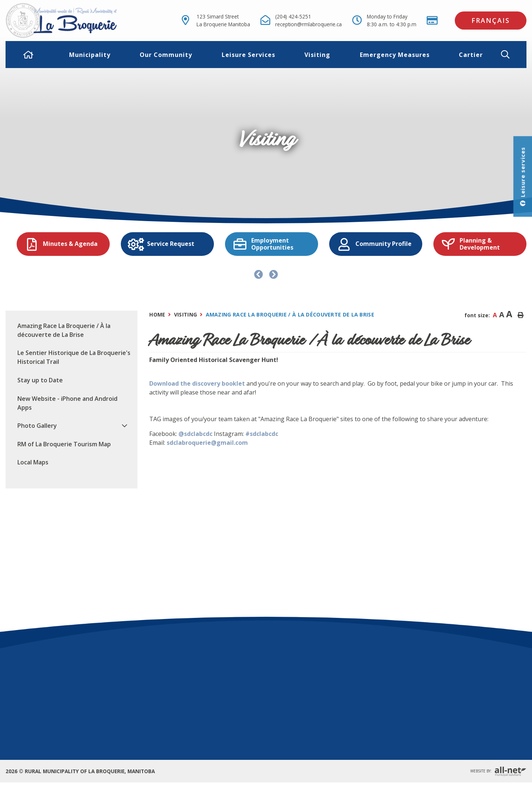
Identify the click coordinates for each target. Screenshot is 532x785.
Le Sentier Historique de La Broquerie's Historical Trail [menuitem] (74, 357)
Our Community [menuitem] (166, 55)
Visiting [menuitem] (317, 55)
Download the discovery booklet (197, 383)
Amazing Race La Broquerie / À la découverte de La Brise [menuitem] (64, 330)
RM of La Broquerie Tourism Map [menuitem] (64, 444)
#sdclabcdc (262, 434)
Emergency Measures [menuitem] (395, 55)
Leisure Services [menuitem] (248, 55)
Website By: (498, 772)
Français (491, 20)
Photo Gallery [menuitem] (37, 426)
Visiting (185, 314)
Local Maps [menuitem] (33, 462)
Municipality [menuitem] (90, 55)
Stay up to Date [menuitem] (40, 380)
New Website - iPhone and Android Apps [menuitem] (67, 403)
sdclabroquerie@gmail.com (207, 443)
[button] (511, 55)
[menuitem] (28, 55)
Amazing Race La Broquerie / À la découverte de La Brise (290, 314)
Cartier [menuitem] (471, 55)
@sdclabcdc (195, 434)
